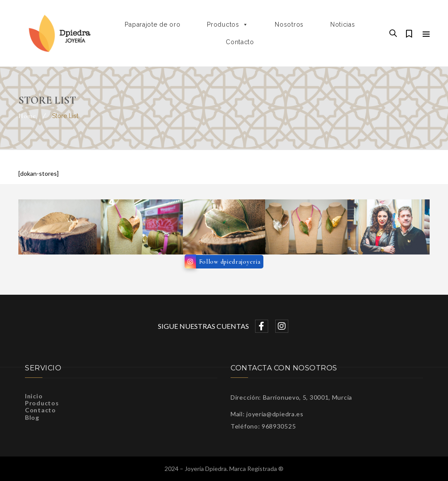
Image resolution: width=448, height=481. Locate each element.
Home (27, 116)
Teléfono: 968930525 (263, 426)
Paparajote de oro (152, 24)
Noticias (343, 24)
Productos (227, 24)
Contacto (240, 42)
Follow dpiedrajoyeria (230, 262)
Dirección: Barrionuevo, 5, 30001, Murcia (291, 397)
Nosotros (289, 24)
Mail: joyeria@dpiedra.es (267, 414)
